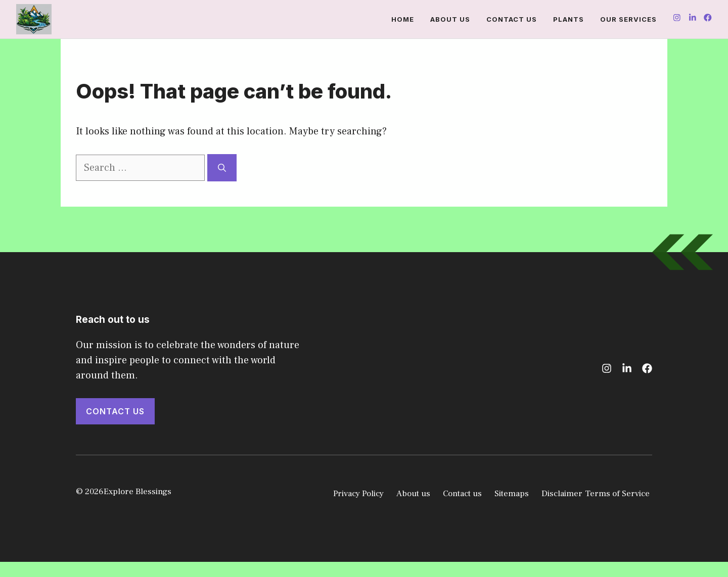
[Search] (222, 168)
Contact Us (115, 411)
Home (403, 19)
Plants (568, 19)
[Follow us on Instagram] (677, 19)
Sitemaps (512, 494)
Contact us (512, 19)
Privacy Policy (358, 494)
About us (450, 19)
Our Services (628, 19)
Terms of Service (617, 494)
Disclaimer (562, 494)
